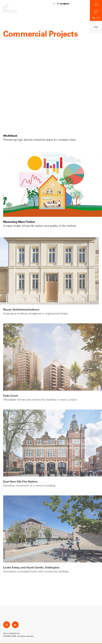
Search (96, 13)
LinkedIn (15, 625)
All (63, 3)
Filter (96, 27)
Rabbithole (15, 633)
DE (98, 18)
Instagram (7, 625)
